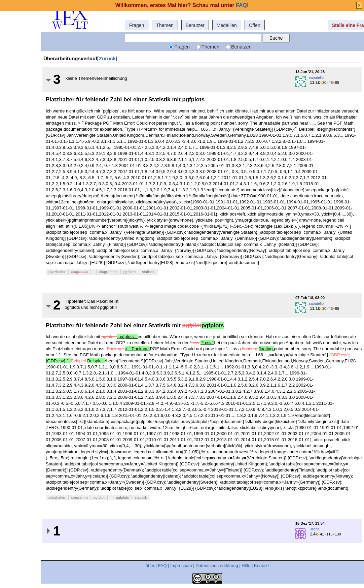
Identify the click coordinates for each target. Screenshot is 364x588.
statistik (148, 272)
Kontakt (261, 566)
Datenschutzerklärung (217, 566)
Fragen (137, 25)
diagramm (80, 272)
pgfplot (99, 497)
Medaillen (227, 25)
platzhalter (57, 272)
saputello (316, 77)
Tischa (314, 529)
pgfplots (130, 272)
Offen (255, 25)
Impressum (181, 566)
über (150, 566)
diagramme (108, 272)
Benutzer (195, 25)
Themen (165, 25)
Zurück (107, 58)
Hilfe (246, 566)
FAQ (162, 566)
